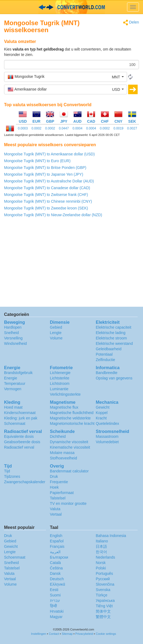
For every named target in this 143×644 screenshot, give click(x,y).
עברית (55, 600)
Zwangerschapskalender (25, 482)
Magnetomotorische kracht (72, 423)
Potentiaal (104, 354)
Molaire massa (62, 453)
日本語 (101, 546)
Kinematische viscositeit (70, 447)
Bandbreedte (107, 373)
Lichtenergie (60, 373)
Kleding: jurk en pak (21, 418)
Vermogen (13, 389)
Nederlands (105, 557)
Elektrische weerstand (114, 343)
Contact (54, 634)
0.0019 (119, 128)
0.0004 (77, 128)
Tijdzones (12, 476)
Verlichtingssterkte (65, 394)
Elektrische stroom (111, 338)
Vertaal (56, 514)
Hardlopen (13, 327)
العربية (55, 552)
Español (57, 541)
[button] (66, 77)
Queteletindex (107, 423)
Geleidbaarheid (109, 349)
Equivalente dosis (19, 436)
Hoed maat (13, 407)
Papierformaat (62, 493)
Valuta (55, 509)
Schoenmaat (15, 423)
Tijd (7, 471)
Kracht (101, 418)
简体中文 (103, 611)
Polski (101, 568)
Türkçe (102, 595)
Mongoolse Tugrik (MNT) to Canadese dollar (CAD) (47, 188)
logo (72, 7)
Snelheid (11, 333)
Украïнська (105, 600)
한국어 (101, 552)
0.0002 (37, 128)
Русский (103, 579)
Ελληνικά (58, 584)
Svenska (103, 590)
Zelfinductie (105, 360)
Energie (11, 378)
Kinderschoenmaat (20, 413)
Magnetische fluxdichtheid (72, 413)
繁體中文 (103, 617)
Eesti (54, 590)
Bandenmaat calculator (69, 471)
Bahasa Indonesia (111, 536)
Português (104, 573)
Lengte (56, 333)
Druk (54, 476)
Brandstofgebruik (18, 373)
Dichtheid (58, 436)
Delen (131, 23)
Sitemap (67, 634)
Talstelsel (58, 498)
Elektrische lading (111, 333)
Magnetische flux (64, 407)
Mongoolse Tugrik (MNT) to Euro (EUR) (37, 161)
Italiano (102, 541)
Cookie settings (106, 634)
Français (57, 546)
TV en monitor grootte (68, 503)
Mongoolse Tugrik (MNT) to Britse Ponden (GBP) (45, 168)
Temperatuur (15, 383)
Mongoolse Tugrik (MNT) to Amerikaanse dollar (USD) (49, 154)
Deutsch (57, 579)
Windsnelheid (15, 343)
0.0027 (132, 128)
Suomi (55, 595)
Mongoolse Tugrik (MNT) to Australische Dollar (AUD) (49, 181)
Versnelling (13, 338)
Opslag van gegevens (114, 378)
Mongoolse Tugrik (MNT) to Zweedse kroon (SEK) (46, 208)
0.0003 (23, 128)
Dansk (55, 573)
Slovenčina (105, 584)
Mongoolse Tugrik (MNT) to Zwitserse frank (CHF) (46, 195)
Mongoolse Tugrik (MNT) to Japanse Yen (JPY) (44, 174)
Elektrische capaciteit (114, 327)
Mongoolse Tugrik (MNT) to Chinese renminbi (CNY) (48, 201)
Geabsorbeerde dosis (22, 442)
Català (55, 563)
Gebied (56, 327)
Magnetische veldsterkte (70, 418)
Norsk (101, 563)
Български (59, 557)
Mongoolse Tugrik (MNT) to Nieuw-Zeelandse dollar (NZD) (53, 215)
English (56, 536)
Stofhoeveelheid (64, 458)
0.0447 (64, 128)
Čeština (56, 568)
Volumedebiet (107, 442)
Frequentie (59, 482)
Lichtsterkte (60, 378)
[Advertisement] (72, 263)
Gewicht (103, 407)
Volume (56, 338)
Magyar (56, 617)
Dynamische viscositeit (69, 442)
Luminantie (59, 389)
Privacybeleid (84, 634)
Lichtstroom (60, 383)
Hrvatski (57, 611)
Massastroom (107, 436)
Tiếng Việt (104, 606)
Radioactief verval (19, 447)
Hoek (54, 487)
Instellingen (39, 634)
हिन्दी (54, 606)
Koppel (102, 413)
